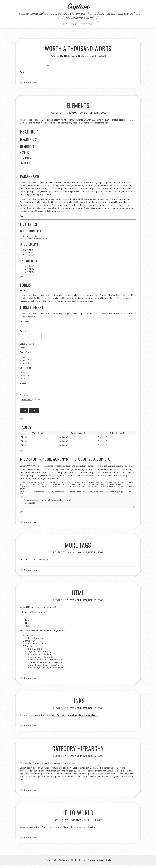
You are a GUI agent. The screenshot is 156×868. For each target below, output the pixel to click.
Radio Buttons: (27, 352)
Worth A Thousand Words (78, 48)
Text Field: (25, 321)
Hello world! (78, 815)
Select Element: (27, 344)
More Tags (78, 547)
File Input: (24, 395)
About (74, 24)
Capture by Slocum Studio (100, 863)
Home (64, 24)
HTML (78, 595)
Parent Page (86, 24)
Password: (25, 383)
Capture (65, 863)
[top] (22, 168)
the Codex (71, 718)
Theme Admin (72, 56)
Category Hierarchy (78, 751)
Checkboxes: (26, 368)
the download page (89, 718)
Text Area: (25, 331)
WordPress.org (59, 718)
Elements (78, 105)
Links (78, 703)
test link (50, 183)
